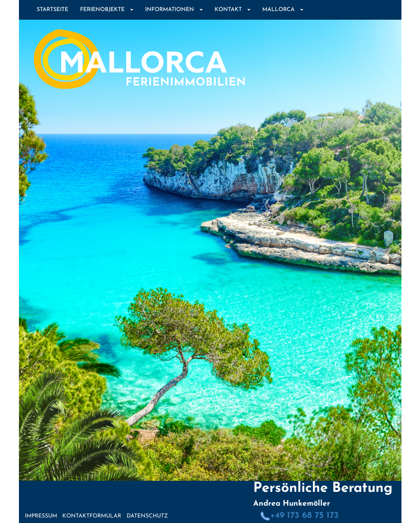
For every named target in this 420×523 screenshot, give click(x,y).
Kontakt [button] (232, 10)
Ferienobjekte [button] (107, 10)
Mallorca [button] (283, 10)
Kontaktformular (92, 516)
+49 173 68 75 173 (300, 516)
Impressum (41, 516)
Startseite (52, 10)
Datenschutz (147, 516)
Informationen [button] (174, 10)
